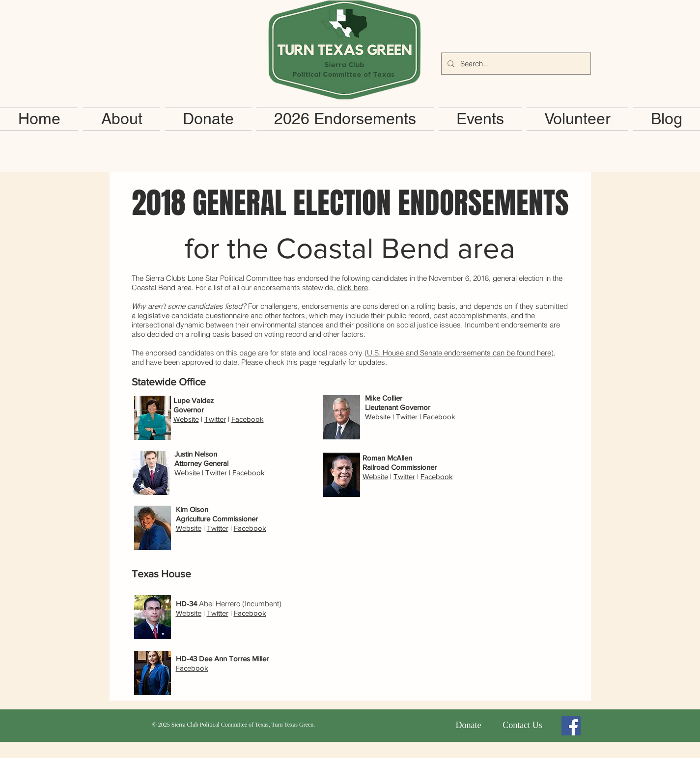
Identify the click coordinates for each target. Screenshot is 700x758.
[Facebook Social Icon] (571, 726)
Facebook (248, 419)
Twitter (215, 419)
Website (186, 419)
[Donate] (469, 726)
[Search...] (515, 64)
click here (352, 287)
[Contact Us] (523, 726)
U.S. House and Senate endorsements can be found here (459, 353)
